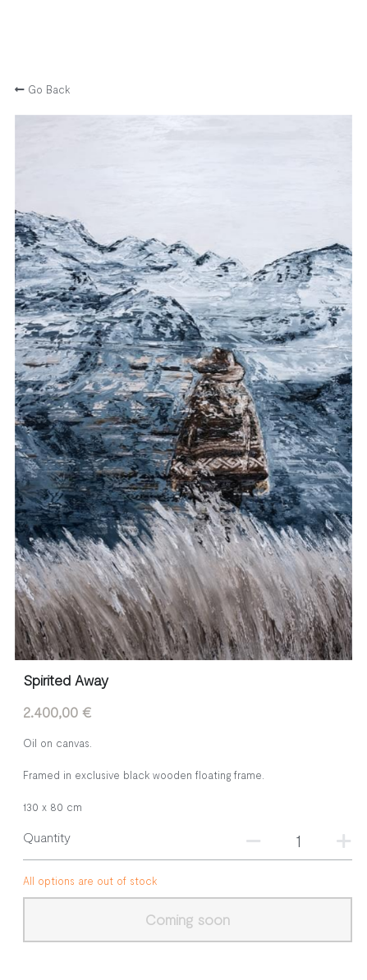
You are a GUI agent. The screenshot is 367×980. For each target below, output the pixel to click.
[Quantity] (299, 840)
